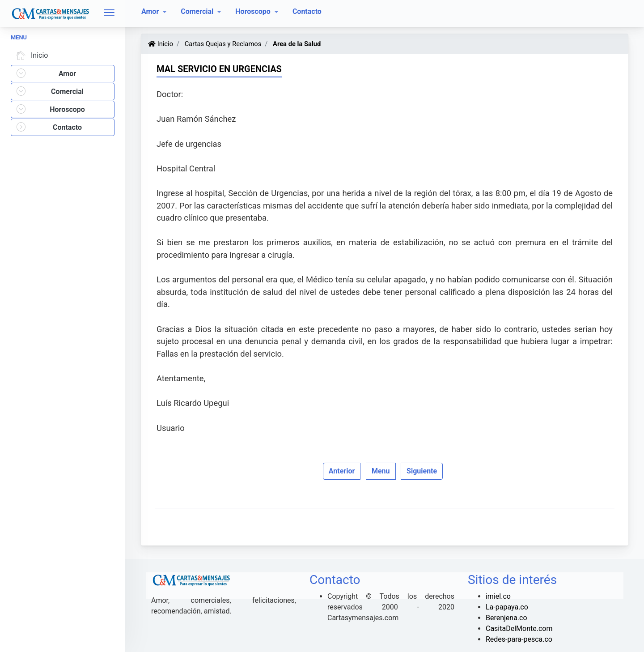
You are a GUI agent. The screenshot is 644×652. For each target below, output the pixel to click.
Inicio (30, 55)
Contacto (307, 11)
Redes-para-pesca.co (519, 639)
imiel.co (498, 596)
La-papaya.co (507, 607)
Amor (151, 11)
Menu (381, 471)
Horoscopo (254, 11)
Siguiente (422, 471)
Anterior (342, 471)
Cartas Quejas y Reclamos (222, 44)
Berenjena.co (506, 618)
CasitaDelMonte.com (519, 629)
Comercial (198, 11)
